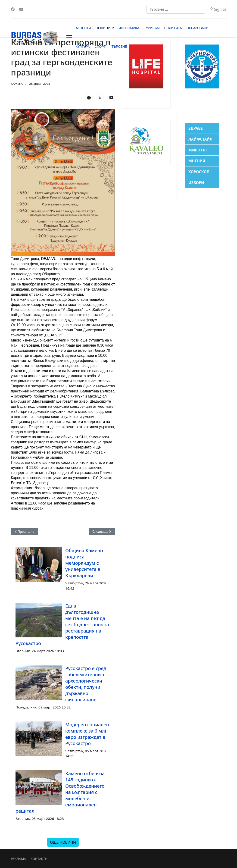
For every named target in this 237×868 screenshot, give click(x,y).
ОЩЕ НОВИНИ (63, 842)
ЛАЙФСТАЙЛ (200, 139)
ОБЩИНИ (103, 28)
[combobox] (176, 9)
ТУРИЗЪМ (152, 28)
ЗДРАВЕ (196, 128)
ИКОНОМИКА (129, 28)
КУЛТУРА (83, 47)
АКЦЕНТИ (83, 28)
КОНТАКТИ (39, 859)
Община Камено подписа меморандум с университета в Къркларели (84, 563)
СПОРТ (100, 47)
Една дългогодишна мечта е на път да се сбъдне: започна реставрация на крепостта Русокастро (62, 625)
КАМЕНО (17, 84)
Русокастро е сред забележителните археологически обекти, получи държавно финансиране (86, 684)
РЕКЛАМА (18, 859)
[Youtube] (21, 9)
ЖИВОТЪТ (198, 150)
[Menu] (69, 37)
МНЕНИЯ (197, 161)
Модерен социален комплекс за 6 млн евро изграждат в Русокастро (87, 734)
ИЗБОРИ (196, 183)
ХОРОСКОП (199, 172)
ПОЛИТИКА (173, 28)
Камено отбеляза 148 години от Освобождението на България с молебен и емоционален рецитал (60, 792)
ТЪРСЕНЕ (119, 47)
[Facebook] (13, 9)
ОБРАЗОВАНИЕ (199, 28)
